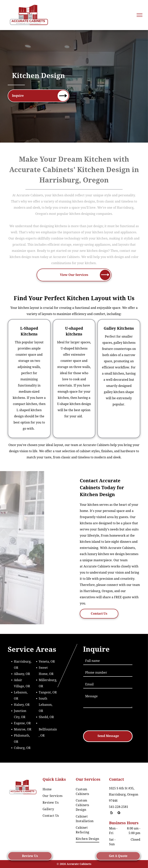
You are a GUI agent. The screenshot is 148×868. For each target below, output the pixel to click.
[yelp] (111, 813)
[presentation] (113, 719)
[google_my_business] (119, 813)
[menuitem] (55, 789)
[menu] (140, 15)
